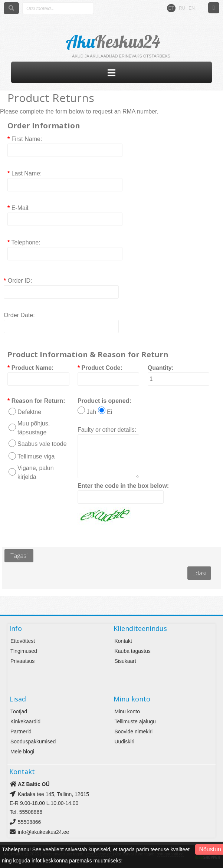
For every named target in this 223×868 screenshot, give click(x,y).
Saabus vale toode (42, 444)
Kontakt (123, 641)
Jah (91, 412)
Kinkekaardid (25, 721)
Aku (113, 42)
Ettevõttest (23, 641)
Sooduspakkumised (33, 742)
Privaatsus (22, 661)
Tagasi (19, 556)
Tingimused (24, 651)
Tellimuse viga (36, 456)
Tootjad (19, 711)
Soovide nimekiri (134, 731)
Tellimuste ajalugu (135, 721)
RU (182, 8)
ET (171, 8)
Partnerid (21, 731)
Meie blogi (22, 752)
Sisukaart (125, 661)
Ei (109, 412)
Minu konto (127, 711)
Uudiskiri (125, 742)
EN (192, 8)
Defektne (29, 412)
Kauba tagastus (133, 651)
